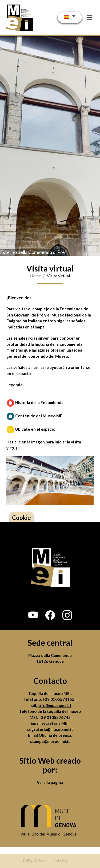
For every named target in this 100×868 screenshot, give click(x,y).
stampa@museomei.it (50, 741)
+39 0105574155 (59, 699)
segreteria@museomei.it (50, 729)
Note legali (62, 861)
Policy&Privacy (35, 861)
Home (36, 276)
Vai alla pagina (50, 782)
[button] (33, 615)
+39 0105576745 (55, 717)
